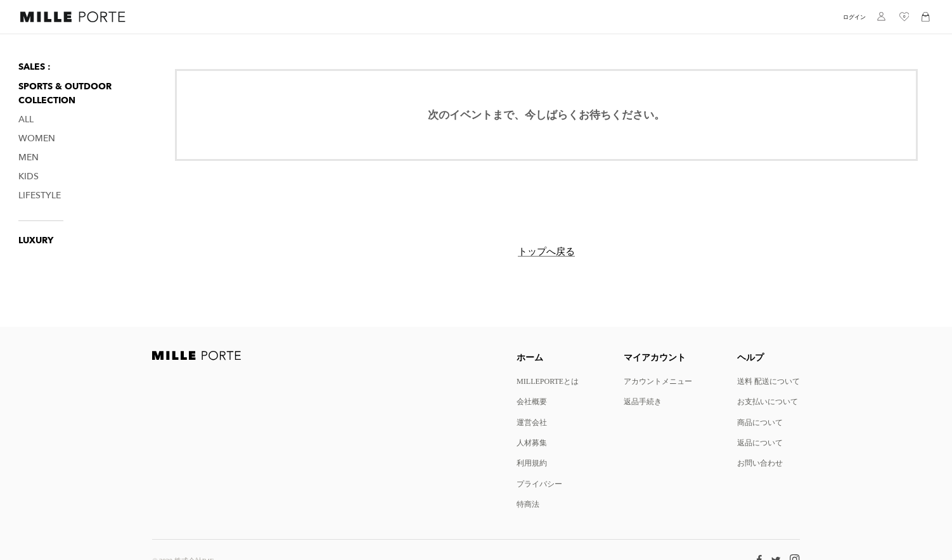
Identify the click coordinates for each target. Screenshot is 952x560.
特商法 (528, 504)
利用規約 (532, 463)
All (26, 119)
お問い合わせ (760, 463)
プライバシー (539, 484)
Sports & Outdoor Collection (65, 94)
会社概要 (532, 401)
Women (37, 138)
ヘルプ (750, 357)
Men (29, 157)
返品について (760, 442)
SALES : (35, 67)
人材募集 (532, 442)
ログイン (854, 17)
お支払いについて (768, 401)
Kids (29, 176)
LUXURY (36, 240)
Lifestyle (40, 195)
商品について (760, 422)
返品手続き (643, 401)
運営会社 (532, 422)
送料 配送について (769, 381)
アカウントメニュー (658, 381)
